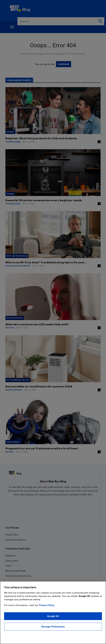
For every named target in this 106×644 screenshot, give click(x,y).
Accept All (53, 616)
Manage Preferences (53, 627)
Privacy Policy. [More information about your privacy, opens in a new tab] (47, 605)
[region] (53, 613)
